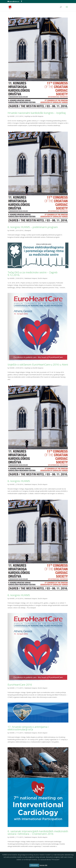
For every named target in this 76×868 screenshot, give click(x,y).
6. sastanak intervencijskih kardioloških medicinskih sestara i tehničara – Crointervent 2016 (38, 833)
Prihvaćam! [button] (34, 865)
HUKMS (12, 116)
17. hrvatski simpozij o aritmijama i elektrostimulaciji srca (28, 728)
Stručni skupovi (43, 278)
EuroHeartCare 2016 (20, 685)
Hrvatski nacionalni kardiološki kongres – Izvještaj (37, 113)
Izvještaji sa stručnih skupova (34, 116)
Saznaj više (43, 865)
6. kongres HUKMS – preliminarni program (33, 227)
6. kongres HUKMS (19, 481)
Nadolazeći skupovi (31, 278)
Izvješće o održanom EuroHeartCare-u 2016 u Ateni (38, 364)
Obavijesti (28, 230)
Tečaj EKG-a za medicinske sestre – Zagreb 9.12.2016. (33, 274)
